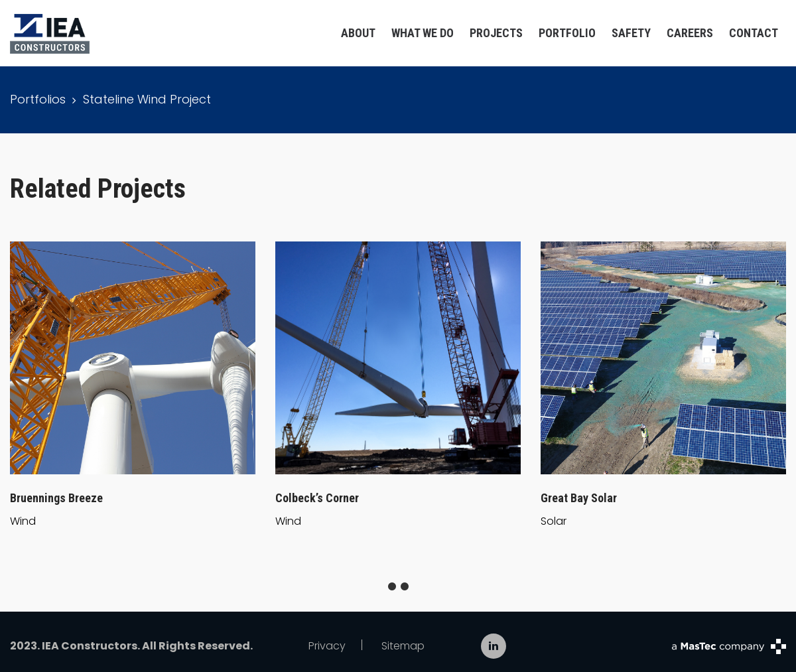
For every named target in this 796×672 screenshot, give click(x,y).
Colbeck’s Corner (317, 498)
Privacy (327, 646)
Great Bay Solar (579, 498)
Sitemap (403, 646)
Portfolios (38, 99)
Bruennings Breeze (56, 498)
